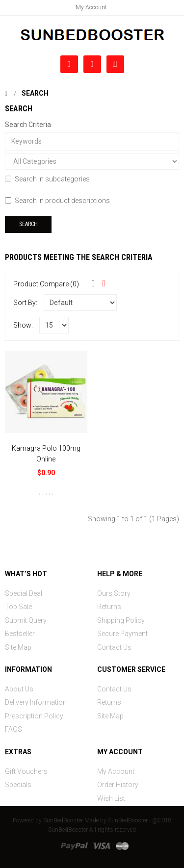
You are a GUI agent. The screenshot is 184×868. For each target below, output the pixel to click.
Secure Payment (122, 634)
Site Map (18, 647)
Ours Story (114, 593)
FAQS (13, 729)
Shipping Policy (121, 620)
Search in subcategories (47, 179)
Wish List (111, 798)
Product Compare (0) (46, 284)
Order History (118, 785)
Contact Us (114, 647)
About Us (19, 689)
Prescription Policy (34, 716)
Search (35, 93)
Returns (109, 607)
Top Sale (18, 607)
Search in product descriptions (57, 201)
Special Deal (24, 593)
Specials (18, 785)
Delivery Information (36, 702)
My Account (91, 7)
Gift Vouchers (26, 771)
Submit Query (26, 620)
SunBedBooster (63, 820)
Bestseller (20, 634)
